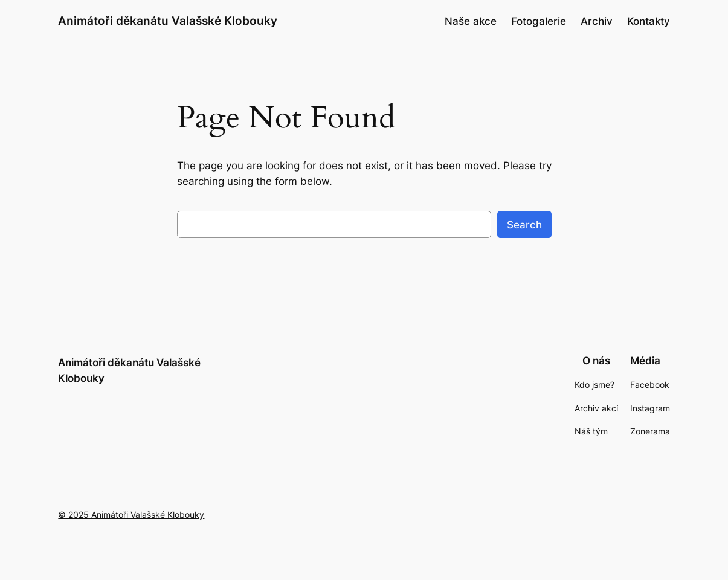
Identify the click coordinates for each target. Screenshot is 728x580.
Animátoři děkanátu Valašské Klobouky (168, 21)
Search (524, 225)
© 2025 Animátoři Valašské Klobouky (131, 514)
